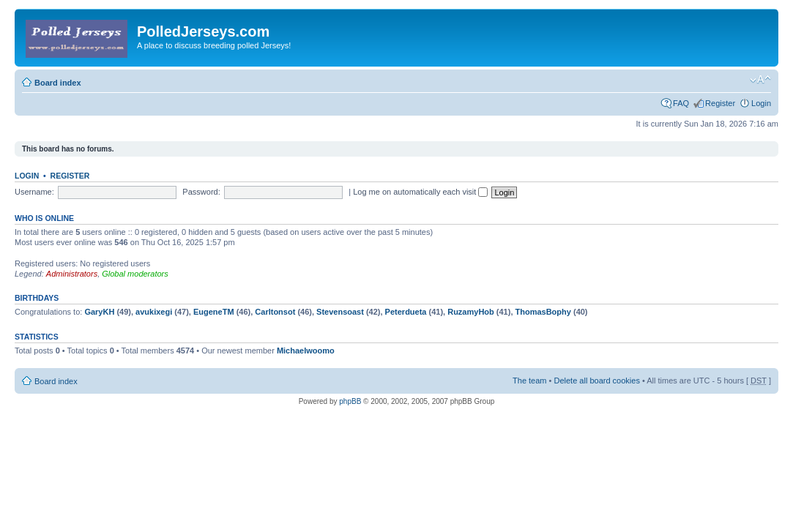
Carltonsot (275, 312)
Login (761, 103)
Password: (201, 192)
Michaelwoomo (306, 351)
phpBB (350, 401)
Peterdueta (406, 312)
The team (529, 381)
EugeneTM (214, 312)
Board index (58, 83)
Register (720, 103)
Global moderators (135, 274)
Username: (34, 192)
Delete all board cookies (596, 381)
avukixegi (154, 312)
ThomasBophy (543, 312)
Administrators (72, 274)
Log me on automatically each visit (420, 192)
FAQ (681, 103)
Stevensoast (340, 312)
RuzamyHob (471, 312)
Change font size (760, 80)
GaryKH (99, 312)
